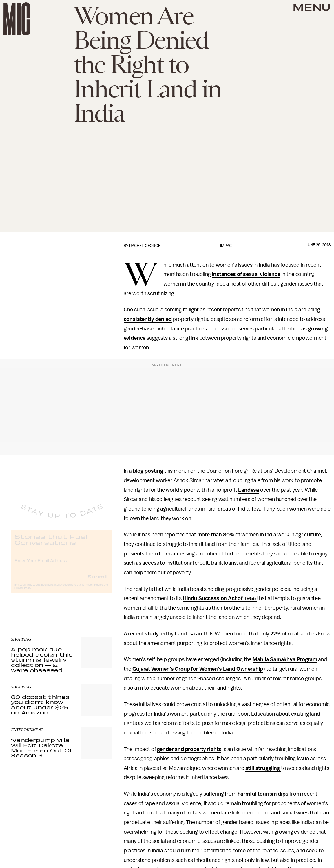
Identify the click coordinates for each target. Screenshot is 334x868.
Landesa (249, 490)
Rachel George (145, 246)
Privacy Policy (23, 593)
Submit (98, 581)
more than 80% (216, 535)
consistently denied (148, 319)
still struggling (263, 768)
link (194, 338)
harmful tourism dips (264, 794)
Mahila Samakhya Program (285, 659)
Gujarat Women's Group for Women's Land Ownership (198, 669)
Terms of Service (92, 589)
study (152, 634)
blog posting (149, 471)
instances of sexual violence (246, 274)
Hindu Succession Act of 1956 (220, 598)
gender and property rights (189, 749)
